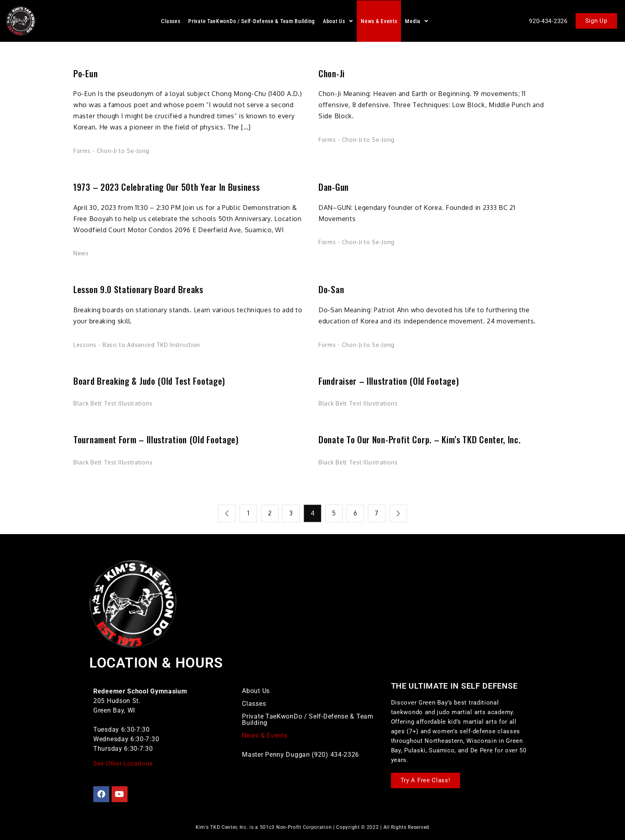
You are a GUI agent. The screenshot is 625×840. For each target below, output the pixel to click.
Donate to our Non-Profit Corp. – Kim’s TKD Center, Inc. (420, 440)
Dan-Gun (334, 187)
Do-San (331, 289)
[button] (338, 21)
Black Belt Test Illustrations (113, 403)
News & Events (379, 21)
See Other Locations (123, 764)
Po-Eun (85, 73)
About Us (338, 21)
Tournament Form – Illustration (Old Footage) (156, 440)
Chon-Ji (332, 73)
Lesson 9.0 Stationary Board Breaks (138, 289)
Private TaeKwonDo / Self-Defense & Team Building (252, 21)
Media (417, 21)
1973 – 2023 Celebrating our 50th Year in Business (166, 187)
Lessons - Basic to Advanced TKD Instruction (137, 345)
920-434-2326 (548, 21)
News (81, 253)
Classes (171, 21)
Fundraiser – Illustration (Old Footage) (389, 381)
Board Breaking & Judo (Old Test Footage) (149, 381)
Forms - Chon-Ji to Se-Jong (111, 151)
